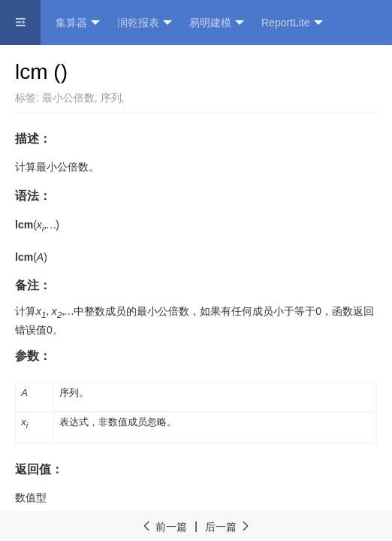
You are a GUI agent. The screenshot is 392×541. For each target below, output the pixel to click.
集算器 (78, 23)
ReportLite (292, 23)
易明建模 (217, 23)
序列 (111, 98)
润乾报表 (145, 23)
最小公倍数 (68, 98)
